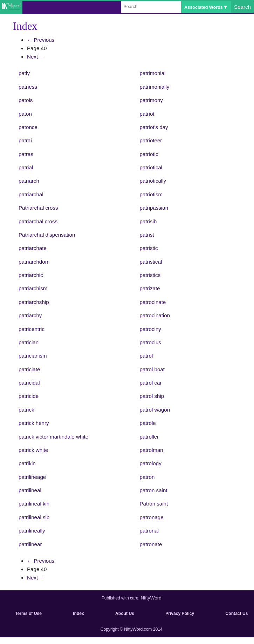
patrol (146, 356)
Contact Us (237, 614)
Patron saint (154, 504)
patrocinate (153, 302)
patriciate (29, 369)
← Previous (41, 40)
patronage (152, 517)
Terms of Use (28, 614)
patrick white (33, 450)
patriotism (151, 194)
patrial (26, 167)
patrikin (27, 463)
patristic (149, 248)
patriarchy (30, 315)
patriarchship (34, 302)
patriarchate (33, 248)
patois (26, 100)
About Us (125, 614)
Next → (36, 57)
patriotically (153, 181)
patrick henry (34, 423)
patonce (28, 127)
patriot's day (154, 127)
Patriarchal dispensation (47, 235)
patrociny (150, 329)
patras (26, 154)
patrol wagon (155, 410)
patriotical (151, 167)
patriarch (29, 181)
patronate (151, 544)
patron (147, 477)
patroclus (150, 342)
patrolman (152, 450)
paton (25, 114)
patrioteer (151, 140)
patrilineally (32, 531)
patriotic (149, 154)
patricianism (33, 356)
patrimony (151, 100)
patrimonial (153, 73)
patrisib (148, 221)
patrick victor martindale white (53, 437)
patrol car (151, 383)
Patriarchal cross (38, 208)
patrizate (150, 288)
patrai (25, 140)
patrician (29, 342)
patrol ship (152, 396)
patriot (147, 114)
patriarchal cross (38, 221)
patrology (151, 463)
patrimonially (155, 87)
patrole (148, 423)
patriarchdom (34, 262)
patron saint (154, 490)
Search (242, 7)
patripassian (154, 208)
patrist (147, 235)
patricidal (29, 383)
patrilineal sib (34, 517)
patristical (151, 262)
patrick (26, 410)
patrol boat (152, 369)
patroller (149, 437)
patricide (29, 396)
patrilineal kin (34, 504)
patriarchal (31, 194)
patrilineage (32, 477)
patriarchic (31, 275)
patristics (150, 275)
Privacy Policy (180, 614)
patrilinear (30, 544)
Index (78, 614)
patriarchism (33, 288)
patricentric (32, 329)
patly (24, 73)
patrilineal (30, 490)
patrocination (155, 315)
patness (28, 87)
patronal (149, 531)
